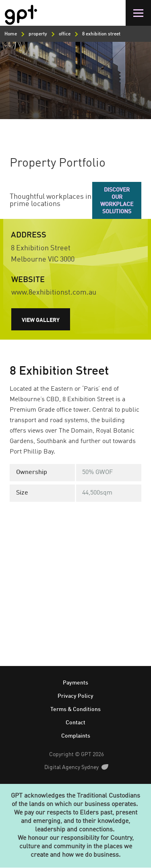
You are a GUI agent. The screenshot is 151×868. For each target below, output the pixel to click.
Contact (75, 723)
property (38, 34)
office (65, 34)
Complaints (76, 736)
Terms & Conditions (75, 709)
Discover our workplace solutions (117, 201)
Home (11, 34)
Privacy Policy (75, 696)
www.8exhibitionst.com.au (54, 293)
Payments (75, 683)
